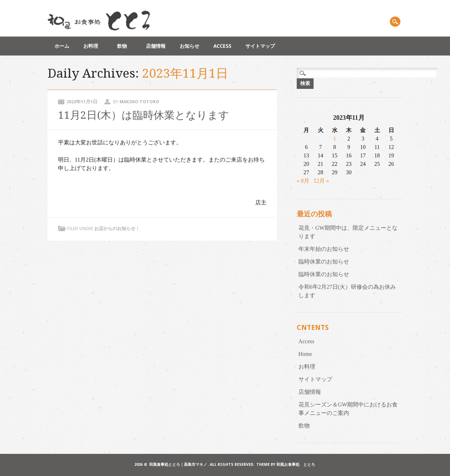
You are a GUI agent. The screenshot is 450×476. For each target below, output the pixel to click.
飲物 (124, 46)
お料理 (93, 46)
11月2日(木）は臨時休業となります (144, 115)
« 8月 (303, 181)
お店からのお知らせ (115, 229)
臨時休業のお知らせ (324, 262)
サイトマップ (260, 46)
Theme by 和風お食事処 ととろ (286, 465)
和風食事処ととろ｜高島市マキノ (178, 465)
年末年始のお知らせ (324, 249)
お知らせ (189, 46)
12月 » (321, 181)
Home (305, 354)
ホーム (62, 46)
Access (222, 46)
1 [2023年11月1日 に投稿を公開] (335, 139)
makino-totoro (139, 102)
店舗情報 (156, 46)
